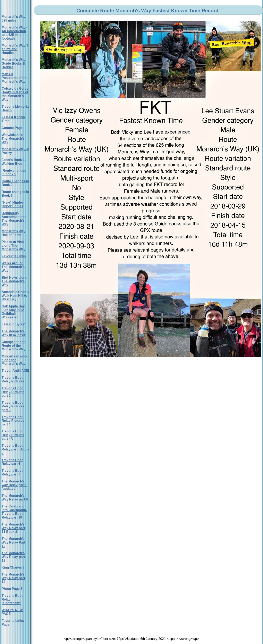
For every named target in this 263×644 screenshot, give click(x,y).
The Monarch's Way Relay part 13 (13, 557)
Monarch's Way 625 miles (14, 19)
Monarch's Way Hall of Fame (14, 233)
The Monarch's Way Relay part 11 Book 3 (13, 528)
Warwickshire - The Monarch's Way (13, 138)
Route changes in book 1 (14, 172)
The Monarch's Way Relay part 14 (13, 578)
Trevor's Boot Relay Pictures (13, 379)
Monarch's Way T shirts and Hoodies (15, 49)
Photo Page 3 (12, 589)
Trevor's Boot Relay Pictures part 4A (13, 435)
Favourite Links (14, 256)
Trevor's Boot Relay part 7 (12, 472)
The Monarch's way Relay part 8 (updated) (14, 485)
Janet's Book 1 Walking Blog (13, 162)
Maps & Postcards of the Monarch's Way (14, 78)
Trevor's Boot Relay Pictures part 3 (13, 406)
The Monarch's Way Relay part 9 (15, 498)
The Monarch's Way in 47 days (13, 333)
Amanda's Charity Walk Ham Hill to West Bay (15, 296)
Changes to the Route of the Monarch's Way (14, 346)
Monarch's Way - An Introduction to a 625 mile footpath (15, 33)
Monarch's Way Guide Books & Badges (14, 63)
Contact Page (12, 128)
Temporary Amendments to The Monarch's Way (14, 219)
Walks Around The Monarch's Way (13, 267)
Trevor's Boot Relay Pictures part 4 (13, 421)
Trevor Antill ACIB (16, 371)
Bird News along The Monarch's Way (14, 281)
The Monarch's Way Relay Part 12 (13, 542)
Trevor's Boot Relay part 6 (12, 462)
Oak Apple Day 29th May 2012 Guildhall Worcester (13, 312)
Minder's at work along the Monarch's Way (15, 360)
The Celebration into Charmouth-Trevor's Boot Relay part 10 (14, 512)
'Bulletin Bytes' (13, 324)
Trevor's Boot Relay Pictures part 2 (13, 392)
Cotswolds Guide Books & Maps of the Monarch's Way (15, 94)
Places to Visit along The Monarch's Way (14, 246)
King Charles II (13, 567)
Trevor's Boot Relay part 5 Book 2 (15, 449)
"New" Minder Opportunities (12, 204)
